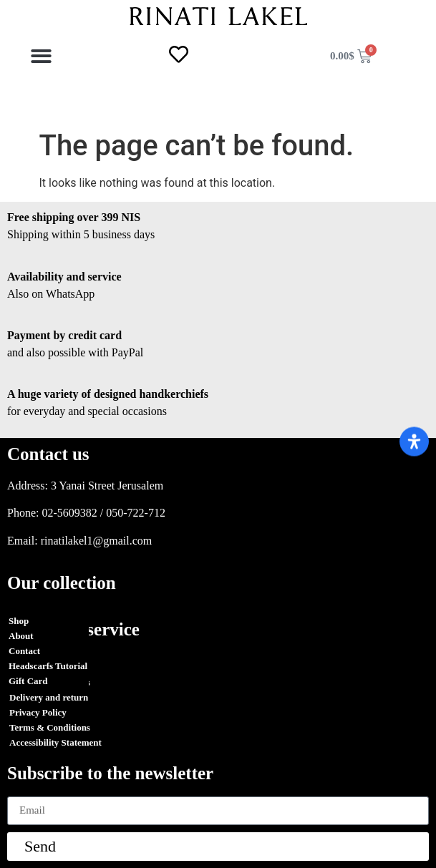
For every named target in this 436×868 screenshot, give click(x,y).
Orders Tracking (43, 667)
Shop (19, 621)
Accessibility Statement (55, 742)
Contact (24, 651)
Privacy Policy (38, 712)
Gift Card (28, 681)
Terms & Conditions (50, 682)
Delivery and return (49, 697)
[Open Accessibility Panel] (414, 441)
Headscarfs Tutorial (48, 666)
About (21, 636)
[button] (42, 56)
